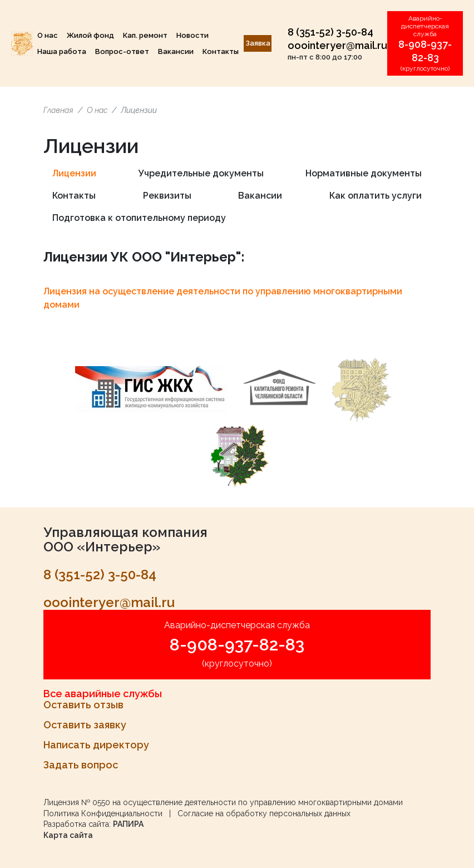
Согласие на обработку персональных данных (264, 813)
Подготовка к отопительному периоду (139, 218)
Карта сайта (68, 835)
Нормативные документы (364, 173)
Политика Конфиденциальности (103, 813)
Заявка (258, 43)
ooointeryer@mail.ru (337, 45)
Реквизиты (167, 196)
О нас (48, 35)
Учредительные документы (201, 173)
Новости (192, 35)
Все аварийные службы (103, 694)
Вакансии (176, 51)
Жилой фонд (90, 35)
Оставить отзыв (83, 705)
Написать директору (96, 745)
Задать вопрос (81, 765)
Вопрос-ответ (122, 51)
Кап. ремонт (145, 35)
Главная (58, 110)
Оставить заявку (85, 725)
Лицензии (74, 173)
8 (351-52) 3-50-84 (330, 32)
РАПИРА (128, 824)
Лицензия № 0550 (77, 802)
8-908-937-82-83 (237, 645)
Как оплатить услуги (376, 196)
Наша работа (62, 51)
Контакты (221, 51)
